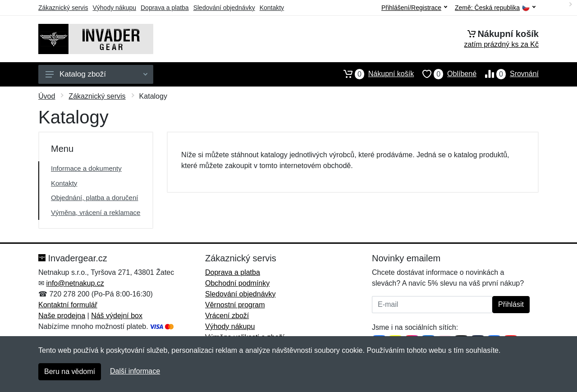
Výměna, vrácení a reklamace (96, 212)
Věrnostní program (235, 305)
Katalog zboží (96, 74)
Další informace (135, 371)
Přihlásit (511, 304)
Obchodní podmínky (237, 283)
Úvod (47, 96)
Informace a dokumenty (86, 168)
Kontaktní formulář (68, 305)
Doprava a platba (165, 8)
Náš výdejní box (117, 316)
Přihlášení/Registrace (414, 8)
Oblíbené (445, 74)
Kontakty (272, 8)
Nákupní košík (374, 74)
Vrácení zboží (227, 316)
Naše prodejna (62, 316)
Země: (495, 8)
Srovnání (508, 74)
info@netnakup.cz (75, 283)
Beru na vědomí (70, 371)
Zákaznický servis (63, 8)
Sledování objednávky (224, 8)
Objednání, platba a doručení (94, 198)
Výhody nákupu (114, 8)
